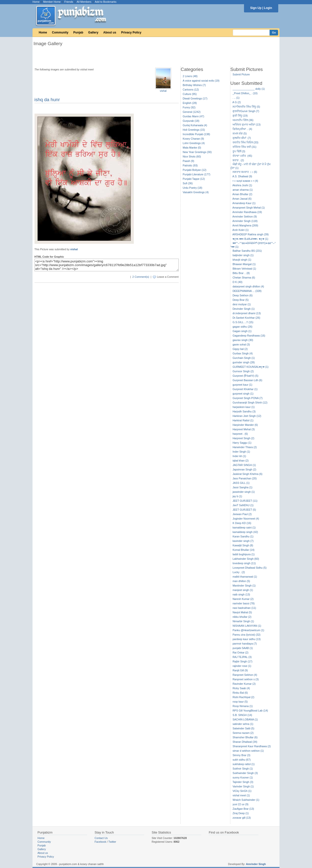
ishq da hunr (47, 100)
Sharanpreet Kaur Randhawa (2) (252, 746)
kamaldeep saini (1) (244, 527)
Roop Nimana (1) (243, 706)
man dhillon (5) (241, 581)
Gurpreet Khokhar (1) (245, 389)
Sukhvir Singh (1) (243, 769)
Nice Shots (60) (192, 156)
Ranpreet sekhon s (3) (246, 679)
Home (36, 2)
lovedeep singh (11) (244, 563)
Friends (69, 2)
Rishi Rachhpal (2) (243, 697)
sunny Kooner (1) (243, 777)
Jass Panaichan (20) (245, 478)
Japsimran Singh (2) (244, 469)
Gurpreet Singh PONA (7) (248, 398)
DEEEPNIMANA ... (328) (247, 291)
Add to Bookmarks (106, 2)
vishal (163, 91)
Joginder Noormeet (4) (246, 519)
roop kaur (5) (240, 702)
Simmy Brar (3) (242, 755)
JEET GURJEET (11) (245, 501)
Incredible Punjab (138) (196, 134)
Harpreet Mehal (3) (244, 429)
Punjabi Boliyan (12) (194, 170)
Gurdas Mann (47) (193, 116)
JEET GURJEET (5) (244, 510)
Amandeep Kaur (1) (244, 203)
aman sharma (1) (243, 190)
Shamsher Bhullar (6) (245, 737)
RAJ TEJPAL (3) (242, 657)
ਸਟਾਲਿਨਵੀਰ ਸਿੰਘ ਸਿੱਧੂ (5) (246, 107)
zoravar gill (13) (242, 818)
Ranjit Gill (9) (240, 670)
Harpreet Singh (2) (243, 438)
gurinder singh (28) (244, 362)
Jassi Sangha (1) (243, 487)
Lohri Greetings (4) (194, 143)
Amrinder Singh (256, 864)
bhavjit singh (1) (242, 260)
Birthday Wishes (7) (194, 85)
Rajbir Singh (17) (243, 661)
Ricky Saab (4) (241, 688)
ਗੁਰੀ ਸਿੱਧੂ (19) (240, 116)
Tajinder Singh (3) (243, 782)
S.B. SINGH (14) (242, 715)
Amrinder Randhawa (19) (247, 212)
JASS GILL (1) (241, 483)
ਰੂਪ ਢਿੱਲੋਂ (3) (239, 151)
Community (60, 32)
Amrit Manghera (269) (245, 225)
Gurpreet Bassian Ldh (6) (247, 380)
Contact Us (101, 838)
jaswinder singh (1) (244, 492)
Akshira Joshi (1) (242, 185)
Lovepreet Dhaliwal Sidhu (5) (250, 568)
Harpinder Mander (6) (245, 425)
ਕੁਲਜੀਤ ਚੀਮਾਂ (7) (242, 138)
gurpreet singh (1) (243, 394)
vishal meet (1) (241, 795)
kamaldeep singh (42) (245, 532)
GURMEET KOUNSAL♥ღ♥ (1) (251, 367)
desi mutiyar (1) (242, 304)
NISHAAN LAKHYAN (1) (247, 626)
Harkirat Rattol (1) (243, 420)
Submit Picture (241, 74)
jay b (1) (237, 496)
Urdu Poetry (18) (192, 188)
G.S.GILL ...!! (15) (243, 322)
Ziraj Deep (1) (241, 813)
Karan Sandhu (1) (243, 536)
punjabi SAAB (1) (243, 648)
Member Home (52, 2)
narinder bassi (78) (244, 603)
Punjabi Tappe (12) (194, 179)
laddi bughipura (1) (244, 554)
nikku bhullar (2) (242, 617)
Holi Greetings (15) (194, 130)
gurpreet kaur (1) (242, 385)
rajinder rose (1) (242, 666)
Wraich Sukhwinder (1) (246, 800)
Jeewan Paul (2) (242, 514)
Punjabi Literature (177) (196, 174)
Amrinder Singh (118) (245, 221)
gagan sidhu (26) (243, 327)
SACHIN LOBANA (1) (245, 719)
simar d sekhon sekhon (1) (248, 751)
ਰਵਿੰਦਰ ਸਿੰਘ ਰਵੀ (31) (244, 147)
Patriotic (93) (190, 165)
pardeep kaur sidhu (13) (247, 639)
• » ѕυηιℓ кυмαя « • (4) (245, 181)
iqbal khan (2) (241, 461)
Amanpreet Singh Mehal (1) (248, 208)
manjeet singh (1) (243, 590)
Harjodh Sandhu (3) (244, 411)
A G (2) (237, 102)
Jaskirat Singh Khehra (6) (247, 474)
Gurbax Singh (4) (243, 353)
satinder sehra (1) (243, 724)
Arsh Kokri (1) (240, 230)
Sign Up (256, 8)
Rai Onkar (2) (241, 652)
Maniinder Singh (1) (244, 586)
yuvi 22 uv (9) (241, 804)
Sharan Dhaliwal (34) (245, 742)
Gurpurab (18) (191, 121)
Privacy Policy (131, 32)
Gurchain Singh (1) (244, 358)
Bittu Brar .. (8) (241, 273)
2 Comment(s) (141, 277)
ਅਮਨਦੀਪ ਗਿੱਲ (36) (243, 120)
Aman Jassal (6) (242, 199)
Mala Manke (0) (192, 148)
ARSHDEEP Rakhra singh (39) (250, 234)
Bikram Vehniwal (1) (244, 269)
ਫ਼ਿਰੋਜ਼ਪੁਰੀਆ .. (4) (242, 129)
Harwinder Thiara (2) (245, 447)
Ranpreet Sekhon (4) (245, 675)
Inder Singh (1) (241, 452)
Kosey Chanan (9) (193, 139)
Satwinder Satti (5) (243, 728)
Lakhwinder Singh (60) (246, 559)
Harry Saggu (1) (242, 443)
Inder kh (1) (239, 456)
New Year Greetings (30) (197, 152)
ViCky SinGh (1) (242, 791)
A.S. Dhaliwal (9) (242, 176)
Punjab (78, 32)
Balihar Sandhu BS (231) (247, 251)
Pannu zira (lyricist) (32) (247, 635)
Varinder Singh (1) (243, 786)
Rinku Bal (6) (240, 693)
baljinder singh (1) (243, 255)
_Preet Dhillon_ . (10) (245, 93)
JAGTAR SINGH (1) (244, 465)
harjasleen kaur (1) (244, 407)
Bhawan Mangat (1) (244, 264)
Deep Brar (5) (241, 300)
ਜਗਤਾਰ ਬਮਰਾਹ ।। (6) (245, 172)
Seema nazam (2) (243, 733)
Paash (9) (188, 161)
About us (110, 32)
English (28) (190, 103)
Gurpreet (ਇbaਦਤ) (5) (245, 376)
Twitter (112, 842)
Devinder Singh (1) (244, 309)
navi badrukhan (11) (244, 608)
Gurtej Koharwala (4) (195, 125)
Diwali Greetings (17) (195, 98)
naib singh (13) (241, 594)
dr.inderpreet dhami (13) (247, 313)
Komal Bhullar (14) (243, 550)
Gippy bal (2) (240, 349)
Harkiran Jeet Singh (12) (247, 416)
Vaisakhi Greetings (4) (196, 192)
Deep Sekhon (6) (243, 295)
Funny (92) (189, 107)
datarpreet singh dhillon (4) (248, 286)
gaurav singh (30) (243, 340)
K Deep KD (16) (242, 523)
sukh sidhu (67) (242, 760)
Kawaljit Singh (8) (243, 545)
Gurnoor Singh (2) (243, 371)
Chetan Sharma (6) (244, 278)
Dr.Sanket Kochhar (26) (246, 318)
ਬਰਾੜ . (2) (238, 160)
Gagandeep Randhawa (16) (249, 336)
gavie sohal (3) (241, 344)
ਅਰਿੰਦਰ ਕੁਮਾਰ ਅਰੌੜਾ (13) (247, 124)
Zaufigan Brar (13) (243, 809)
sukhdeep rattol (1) (244, 764)
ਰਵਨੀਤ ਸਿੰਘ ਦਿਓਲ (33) (245, 142)
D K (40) (238, 282)
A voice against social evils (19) (201, 81)
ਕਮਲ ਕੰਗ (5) (240, 133)
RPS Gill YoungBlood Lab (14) (250, 711)
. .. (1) (236, 98)
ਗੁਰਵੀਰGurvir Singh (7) (246, 111)
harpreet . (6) (240, 434)
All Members (84, 2)
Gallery (93, 32)
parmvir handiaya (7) (245, 644)
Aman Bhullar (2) (242, 194)
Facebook (100, 842)
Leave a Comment (168, 277)
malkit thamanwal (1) (245, 577)
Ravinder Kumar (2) (244, 684)
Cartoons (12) (191, 90)
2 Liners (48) (190, 76)
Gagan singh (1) (242, 331)
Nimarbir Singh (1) (243, 621)
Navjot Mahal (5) (242, 612)
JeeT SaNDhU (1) (243, 505)
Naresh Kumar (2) (243, 599)
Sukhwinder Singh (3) (245, 773)
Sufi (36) (188, 183)
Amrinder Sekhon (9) (244, 217)
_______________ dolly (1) (249, 89)
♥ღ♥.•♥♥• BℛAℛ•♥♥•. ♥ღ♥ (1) (250, 239)
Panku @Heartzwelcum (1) (248, 630)
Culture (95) (190, 94)
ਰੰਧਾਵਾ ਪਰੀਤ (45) (242, 156)
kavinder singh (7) (243, 541)
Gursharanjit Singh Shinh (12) (250, 403)
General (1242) (192, 112)
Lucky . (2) (239, 572)
